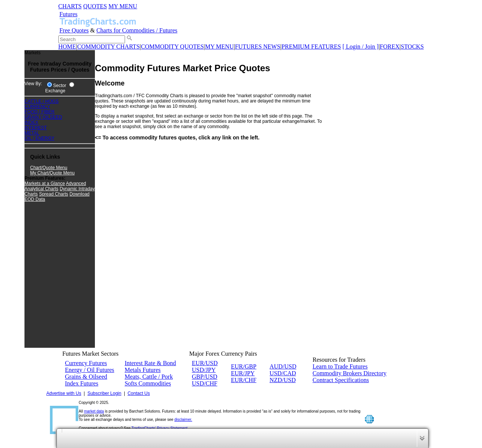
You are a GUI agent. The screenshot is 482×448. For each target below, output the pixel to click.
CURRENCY (37, 107)
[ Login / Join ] (360, 47)
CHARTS (70, 6)
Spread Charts (54, 194)
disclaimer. (183, 420)
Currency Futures (86, 363)
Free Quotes (74, 30)
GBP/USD (205, 377)
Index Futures (82, 383)
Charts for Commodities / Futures (137, 30)
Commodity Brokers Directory (349, 373)
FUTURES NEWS (258, 47)
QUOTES (95, 6)
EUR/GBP (244, 366)
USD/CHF (205, 383)
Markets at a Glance (45, 183)
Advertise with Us (64, 393)
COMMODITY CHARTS (108, 47)
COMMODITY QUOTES (172, 47)
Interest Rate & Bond (150, 363)
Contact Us (139, 393)
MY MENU (123, 6)
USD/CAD (283, 373)
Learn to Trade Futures (340, 366)
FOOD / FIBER (40, 112)
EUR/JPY (243, 373)
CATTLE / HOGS (41, 101)
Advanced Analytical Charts (55, 186)
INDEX (31, 122)
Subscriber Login (104, 393)
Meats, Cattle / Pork (149, 377)
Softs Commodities (148, 383)
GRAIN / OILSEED (43, 117)
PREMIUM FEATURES (311, 47)
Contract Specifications (341, 380)
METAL (32, 133)
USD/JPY (204, 370)
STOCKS (412, 47)
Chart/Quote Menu (49, 168)
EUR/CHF (244, 380)
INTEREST (36, 128)
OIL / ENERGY (40, 138)
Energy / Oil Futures (90, 370)
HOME (67, 47)
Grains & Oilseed (86, 377)
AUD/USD (283, 366)
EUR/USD (205, 363)
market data (94, 411)
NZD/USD (283, 380)
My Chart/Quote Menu (52, 173)
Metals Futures (143, 370)
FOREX (390, 47)
